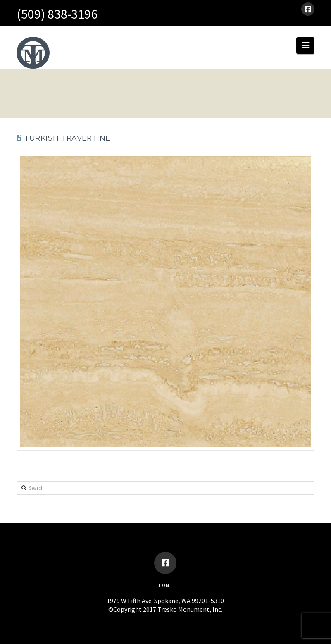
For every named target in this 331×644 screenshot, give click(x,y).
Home (165, 585)
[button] (305, 45)
